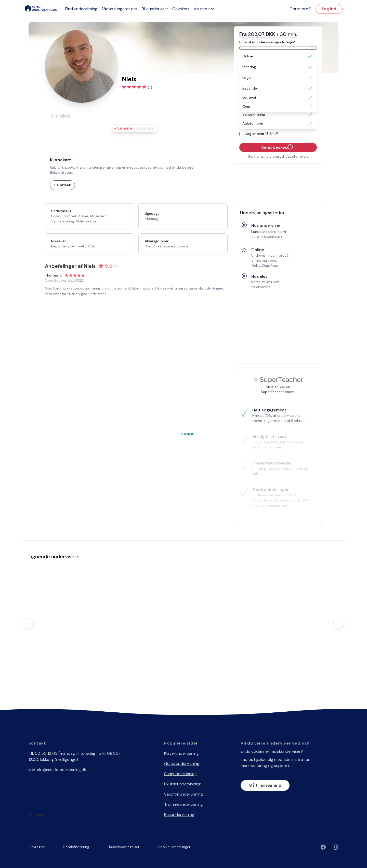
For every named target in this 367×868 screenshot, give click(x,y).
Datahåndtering (76, 847)
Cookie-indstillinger (174, 847)
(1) (150, 87)
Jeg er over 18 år (263, 134)
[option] (278, 56)
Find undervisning (81, 9)
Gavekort (181, 9)
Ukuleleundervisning (182, 784)
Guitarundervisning (182, 764)
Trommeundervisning (183, 804)
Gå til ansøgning (265, 785)
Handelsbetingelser (123, 847)
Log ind (329, 9)
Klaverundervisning (181, 753)
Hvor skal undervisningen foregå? (267, 42)
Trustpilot (37, 815)
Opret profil (300, 9)
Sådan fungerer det (120, 9)
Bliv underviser (155, 9)
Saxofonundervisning (183, 794)
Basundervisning (179, 815)
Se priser (62, 185)
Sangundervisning (180, 774)
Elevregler (37, 847)
